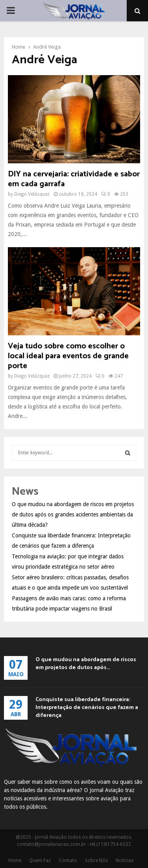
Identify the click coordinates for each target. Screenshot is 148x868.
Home (15, 860)
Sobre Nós (96, 860)
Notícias (125, 860)
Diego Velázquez (32, 194)
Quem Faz (40, 860)
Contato (68, 860)
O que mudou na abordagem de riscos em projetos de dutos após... (86, 664)
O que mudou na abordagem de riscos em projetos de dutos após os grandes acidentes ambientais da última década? (73, 514)
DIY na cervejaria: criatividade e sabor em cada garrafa (74, 179)
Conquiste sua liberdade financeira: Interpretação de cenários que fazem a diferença (87, 708)
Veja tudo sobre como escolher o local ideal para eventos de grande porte (68, 356)
